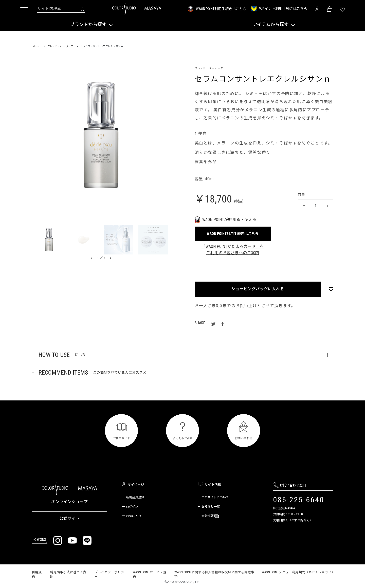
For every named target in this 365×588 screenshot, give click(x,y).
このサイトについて (215, 497)
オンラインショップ (69, 502)
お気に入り (134, 516)
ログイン (132, 507)
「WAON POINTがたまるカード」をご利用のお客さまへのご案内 (233, 250)
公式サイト (69, 518)
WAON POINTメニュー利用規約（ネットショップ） (298, 570)
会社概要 (208, 516)
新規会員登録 (135, 497)
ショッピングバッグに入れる (258, 289)
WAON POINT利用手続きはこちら (221, 9)
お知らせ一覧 (211, 507)
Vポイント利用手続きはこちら (283, 9)
